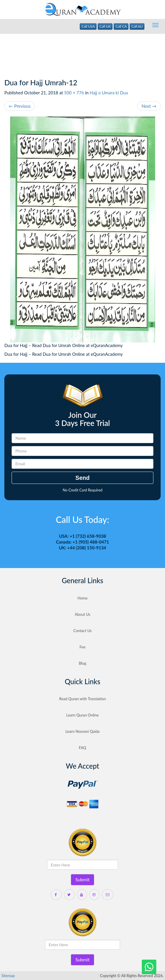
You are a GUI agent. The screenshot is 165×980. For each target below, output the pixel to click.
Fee (82, 647)
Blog (82, 663)
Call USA (88, 26)
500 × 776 (74, 93)
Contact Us (82, 631)
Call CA (121, 26)
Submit (82, 879)
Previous (20, 106)
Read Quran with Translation (82, 699)
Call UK (105, 26)
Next (149, 106)
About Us (83, 614)
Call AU (137, 26)
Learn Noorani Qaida (83, 731)
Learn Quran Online (83, 715)
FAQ (83, 748)
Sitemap (8, 976)
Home (82, 598)
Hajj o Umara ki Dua (109, 93)
